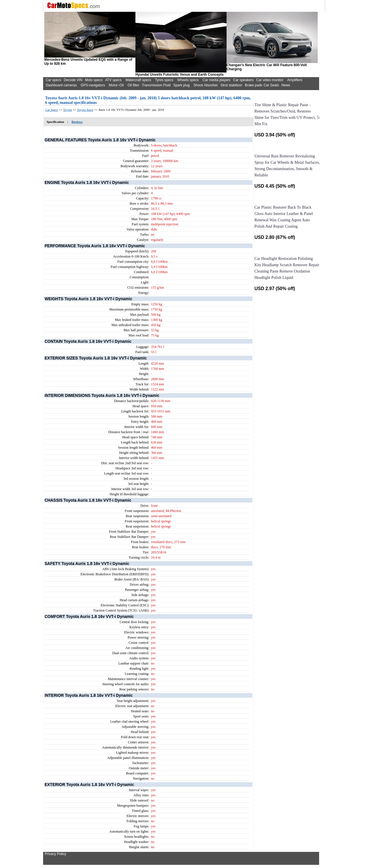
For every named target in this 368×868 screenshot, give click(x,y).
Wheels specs (188, 80)
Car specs (53, 80)
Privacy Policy (56, 854)
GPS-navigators (93, 85)
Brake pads (254, 85)
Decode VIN (73, 80)
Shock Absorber (206, 85)
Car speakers (243, 80)
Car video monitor (270, 80)
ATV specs (113, 80)
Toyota (68, 110)
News (286, 85)
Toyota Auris (85, 110)
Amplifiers (295, 80)
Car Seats (271, 85)
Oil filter (134, 85)
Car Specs (52, 110)
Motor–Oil (116, 85)
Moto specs (94, 80)
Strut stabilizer (231, 85)
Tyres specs (164, 80)
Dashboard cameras (61, 85)
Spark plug (181, 85)
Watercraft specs (138, 80)
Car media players (216, 80)
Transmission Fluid (156, 85)
